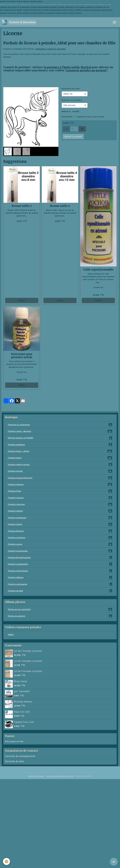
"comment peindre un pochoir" (86, 70)
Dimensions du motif (71, 89)
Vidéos (11, 634)
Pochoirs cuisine (60, 544)
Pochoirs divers (60, 458)
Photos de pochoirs (60, 616)
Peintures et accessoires (60, 425)
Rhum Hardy (20, 681)
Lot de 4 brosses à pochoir (28, 671)
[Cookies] (7, 861)
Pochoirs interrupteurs (60, 571)
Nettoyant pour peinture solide (22, 356)
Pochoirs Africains (60, 531)
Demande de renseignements (20, 756)
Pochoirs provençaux (60, 518)
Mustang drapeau (23, 702)
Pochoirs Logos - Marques (60, 431)
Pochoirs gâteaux (60, 577)
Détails (22, 301)
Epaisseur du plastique (72, 100)
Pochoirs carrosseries (60, 584)
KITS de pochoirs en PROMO (60, 438)
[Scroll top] (114, 862)
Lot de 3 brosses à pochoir (28, 661)
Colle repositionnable (98, 270)
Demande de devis (14, 761)
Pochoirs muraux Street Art (60, 478)
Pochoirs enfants (60, 511)
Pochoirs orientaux (60, 504)
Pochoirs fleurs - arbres (60, 451)
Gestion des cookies (84, 776)
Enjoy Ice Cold (22, 712)
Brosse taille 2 (22, 206)
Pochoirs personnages (60, 551)
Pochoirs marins (60, 524)
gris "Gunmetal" (22, 691)
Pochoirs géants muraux (60, 465)
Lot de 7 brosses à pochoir (28, 651)
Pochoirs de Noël (60, 591)
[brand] (19, 22)
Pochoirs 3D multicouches (60, 557)
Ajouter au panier (73, 137)
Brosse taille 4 (60, 206)
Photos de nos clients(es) (60, 609)
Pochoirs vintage (60, 471)
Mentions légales (36, 776)
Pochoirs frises (60, 491)
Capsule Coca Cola (24, 722)
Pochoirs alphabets (60, 445)
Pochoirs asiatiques (60, 538)
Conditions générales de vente (60, 776)
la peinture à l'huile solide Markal (67, 67)
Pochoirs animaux (60, 484)
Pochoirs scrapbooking (60, 564)
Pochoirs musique (60, 498)
